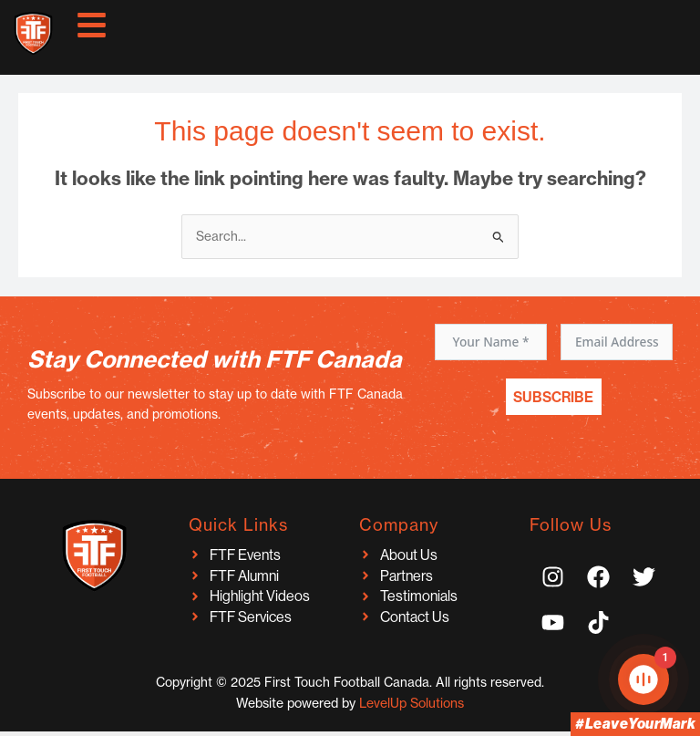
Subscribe (553, 397)
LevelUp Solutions (412, 703)
